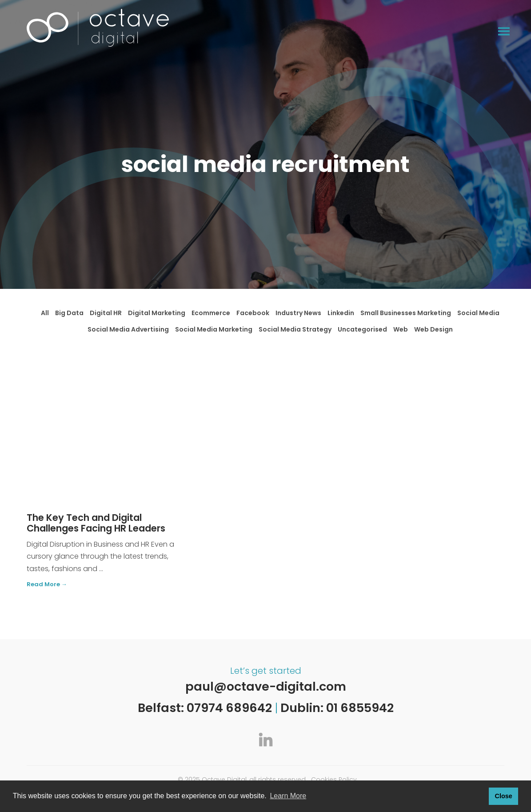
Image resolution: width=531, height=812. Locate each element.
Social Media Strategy (295, 329)
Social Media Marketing (214, 329)
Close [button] (503, 796)
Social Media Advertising (128, 329)
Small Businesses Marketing (406, 313)
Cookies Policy (334, 780)
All (45, 313)
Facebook (253, 313)
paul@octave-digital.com (266, 686)
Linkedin (341, 313)
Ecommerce (211, 313)
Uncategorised (362, 329)
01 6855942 (360, 708)
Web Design (433, 329)
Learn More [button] (288, 796)
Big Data (69, 313)
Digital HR (106, 313)
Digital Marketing (157, 313)
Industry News (298, 313)
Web (401, 329)
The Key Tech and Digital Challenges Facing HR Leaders (96, 523)
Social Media (478, 313)
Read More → (47, 585)
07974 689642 (229, 708)
